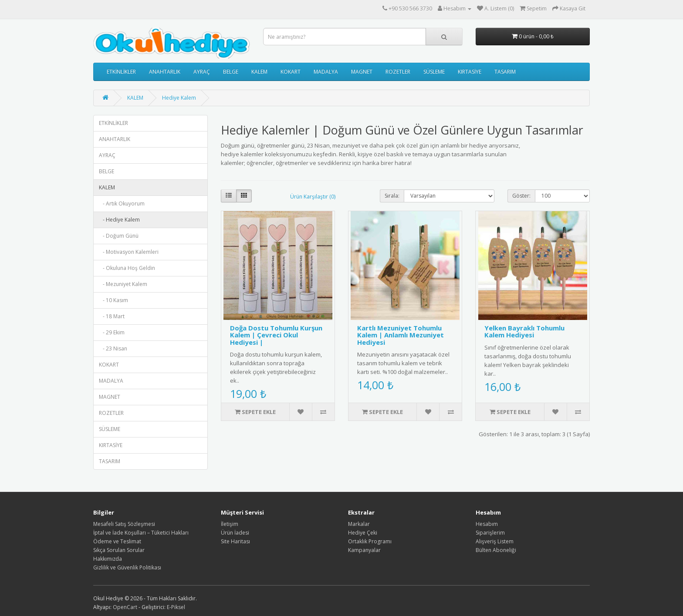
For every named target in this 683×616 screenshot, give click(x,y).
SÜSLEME (434, 72)
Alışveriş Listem (495, 541)
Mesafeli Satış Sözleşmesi (124, 524)
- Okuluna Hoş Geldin (127, 268)
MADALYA (326, 72)
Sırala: (392, 196)
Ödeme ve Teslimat (117, 541)
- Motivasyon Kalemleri (129, 252)
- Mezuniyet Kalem (123, 284)
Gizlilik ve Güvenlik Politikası (127, 567)
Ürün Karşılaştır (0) (313, 197)
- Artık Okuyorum (122, 204)
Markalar (359, 524)
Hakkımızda (108, 559)
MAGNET (362, 72)
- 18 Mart (112, 316)
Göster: (521, 196)
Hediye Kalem (179, 98)
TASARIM (505, 72)
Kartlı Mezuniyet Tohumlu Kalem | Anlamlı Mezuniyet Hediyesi (401, 335)
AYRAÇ (202, 72)
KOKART (291, 72)
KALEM (259, 72)
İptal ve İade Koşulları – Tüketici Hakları (141, 533)
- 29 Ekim (112, 332)
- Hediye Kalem (119, 220)
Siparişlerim (490, 533)
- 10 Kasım (113, 300)
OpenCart (125, 607)
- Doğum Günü (119, 236)
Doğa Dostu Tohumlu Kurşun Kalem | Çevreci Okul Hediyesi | (276, 335)
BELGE (231, 72)
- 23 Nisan (113, 348)
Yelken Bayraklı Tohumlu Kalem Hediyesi (524, 332)
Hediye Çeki (363, 533)
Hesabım (487, 524)
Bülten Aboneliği (496, 550)
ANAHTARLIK (165, 72)
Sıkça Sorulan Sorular (119, 550)
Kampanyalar (364, 550)
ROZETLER (398, 72)
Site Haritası (235, 541)
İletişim (230, 524)
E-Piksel (176, 607)
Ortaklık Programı (370, 541)
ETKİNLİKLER (121, 72)
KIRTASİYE (470, 72)
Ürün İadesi (235, 533)
